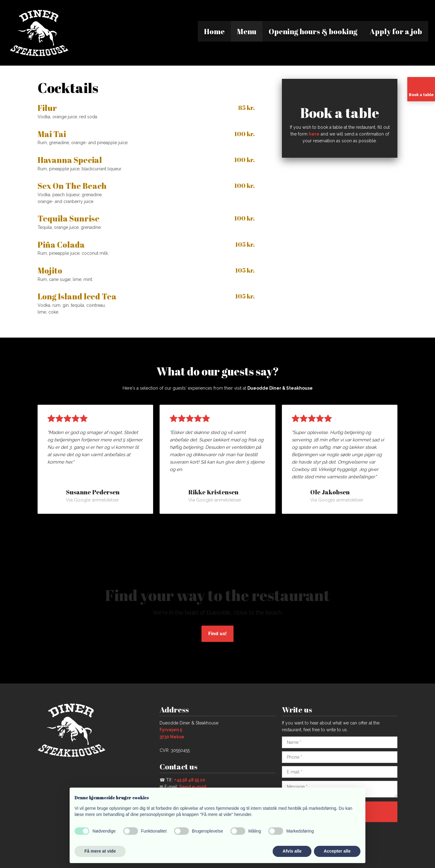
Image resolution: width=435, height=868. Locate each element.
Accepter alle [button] (337, 851)
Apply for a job (396, 31)
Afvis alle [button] (292, 851)
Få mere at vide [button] (100, 851)
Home (214, 31)
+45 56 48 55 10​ (190, 780)
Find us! (218, 634)
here (314, 134)
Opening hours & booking (313, 31)
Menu (247, 31)
